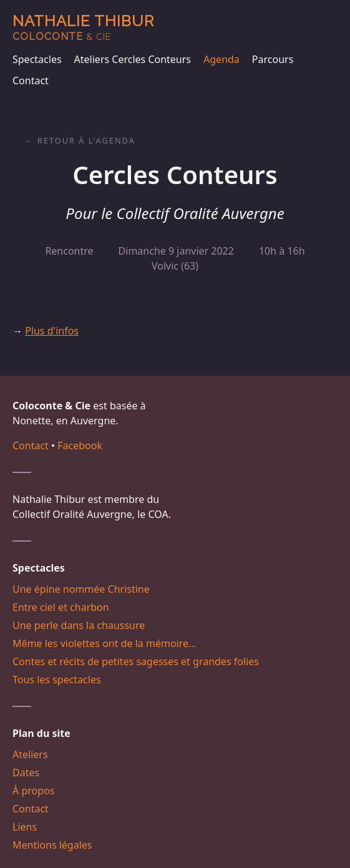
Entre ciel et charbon (61, 607)
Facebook (80, 446)
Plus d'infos (52, 331)
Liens (25, 827)
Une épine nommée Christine (81, 589)
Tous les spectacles (57, 680)
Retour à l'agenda (86, 140)
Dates (26, 773)
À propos (33, 791)
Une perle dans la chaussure (79, 625)
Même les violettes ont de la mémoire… (105, 643)
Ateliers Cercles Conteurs (133, 59)
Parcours (273, 59)
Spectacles (37, 59)
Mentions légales (52, 845)
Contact (31, 80)
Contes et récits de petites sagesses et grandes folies (136, 661)
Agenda (221, 59)
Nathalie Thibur (83, 27)
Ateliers (30, 754)
